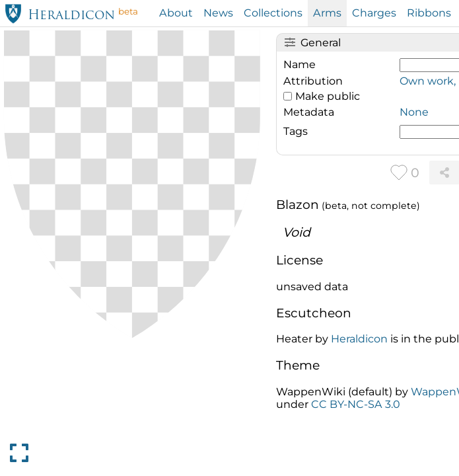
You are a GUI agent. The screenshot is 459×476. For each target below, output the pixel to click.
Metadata (309, 112)
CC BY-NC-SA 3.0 (356, 404)
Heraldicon (71, 16)
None (414, 112)
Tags (296, 131)
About (176, 13)
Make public (328, 96)
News (218, 13)
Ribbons (429, 13)
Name (300, 64)
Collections (273, 13)
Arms (327, 13)
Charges (374, 13)
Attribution (313, 81)
